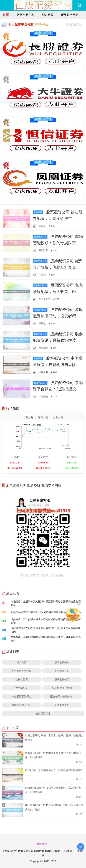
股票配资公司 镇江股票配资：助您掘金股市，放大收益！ (58, 218)
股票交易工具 (26, 15)
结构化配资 (22, 679)
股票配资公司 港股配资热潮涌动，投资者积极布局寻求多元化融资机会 (58, 316)
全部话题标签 (43, 713)
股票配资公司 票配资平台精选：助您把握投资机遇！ (58, 389)
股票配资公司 (62, 679)
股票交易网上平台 (22, 705)
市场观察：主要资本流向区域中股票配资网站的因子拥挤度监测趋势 (46, 603)
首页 (6, 15)
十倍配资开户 (62, 671)
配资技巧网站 (70, 15)
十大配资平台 (62, 705)
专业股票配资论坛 (22, 671)
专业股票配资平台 (22, 696)
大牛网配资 (22, 688)
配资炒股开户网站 (62, 688)
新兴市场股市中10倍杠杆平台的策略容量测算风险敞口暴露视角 (46, 612)
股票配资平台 (62, 662)
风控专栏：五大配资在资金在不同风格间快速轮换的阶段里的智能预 (46, 621)
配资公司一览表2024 (62, 696)
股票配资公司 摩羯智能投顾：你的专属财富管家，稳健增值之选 (58, 243)
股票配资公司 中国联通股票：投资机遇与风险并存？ (58, 364)
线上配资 (22, 662)
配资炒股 (48, 15)
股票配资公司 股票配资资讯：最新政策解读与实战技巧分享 (58, 340)
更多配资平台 (75, 24)
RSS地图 (67, 851)
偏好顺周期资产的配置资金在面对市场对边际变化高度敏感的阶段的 (46, 630)
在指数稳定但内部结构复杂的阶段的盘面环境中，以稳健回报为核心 (46, 639)
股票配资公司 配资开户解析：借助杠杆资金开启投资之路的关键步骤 (58, 267)
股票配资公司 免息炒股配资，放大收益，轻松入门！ (58, 291)
